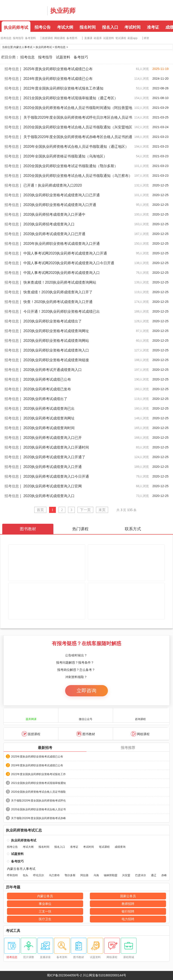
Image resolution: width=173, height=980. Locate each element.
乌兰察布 (54, 875)
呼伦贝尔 (39, 875)
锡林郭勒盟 (111, 875)
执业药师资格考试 (24, 840)
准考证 (153, 27)
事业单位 (45, 904)
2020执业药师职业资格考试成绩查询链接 (56, 360)
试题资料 (109, 38)
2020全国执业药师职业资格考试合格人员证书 (38, 809)
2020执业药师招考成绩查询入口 (49, 224)
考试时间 (132, 27)
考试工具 (13, 931)
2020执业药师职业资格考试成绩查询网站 (56, 341)
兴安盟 (126, 875)
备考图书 (72, 38)
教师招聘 (128, 904)
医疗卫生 (45, 919)
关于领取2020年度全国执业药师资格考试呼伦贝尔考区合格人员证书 (78, 117)
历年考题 (13, 887)
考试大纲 (65, 27)
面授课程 (48, 38)
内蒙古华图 (23, 10)
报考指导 (18, 38)
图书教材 (86, 734)
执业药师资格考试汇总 (24, 830)
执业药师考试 (16, 28)
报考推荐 (128, 748)
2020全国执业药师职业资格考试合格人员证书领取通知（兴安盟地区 (78, 127)
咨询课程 (140, 715)
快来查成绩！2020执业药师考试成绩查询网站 (60, 282)
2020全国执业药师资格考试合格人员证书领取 (38, 792)
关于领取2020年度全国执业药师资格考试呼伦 (38, 801)
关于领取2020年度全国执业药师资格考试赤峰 (38, 818)
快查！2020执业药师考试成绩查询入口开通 (58, 302)
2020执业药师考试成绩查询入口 (49, 496)
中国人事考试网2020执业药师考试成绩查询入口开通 (65, 253)
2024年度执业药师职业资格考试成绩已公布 (58, 79)
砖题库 (98, 38)
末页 (102, 510)
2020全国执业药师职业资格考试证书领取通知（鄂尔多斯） (71, 166)
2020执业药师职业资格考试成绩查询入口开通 (60, 205)
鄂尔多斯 (70, 875)
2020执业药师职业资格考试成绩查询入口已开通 (62, 195)
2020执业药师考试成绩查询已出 (49, 409)
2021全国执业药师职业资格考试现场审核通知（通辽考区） (71, 98)
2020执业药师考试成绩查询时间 (49, 428)
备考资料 (30, 38)
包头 (25, 875)
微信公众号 (86, 715)
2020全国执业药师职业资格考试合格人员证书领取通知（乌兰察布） (78, 176)
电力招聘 (128, 919)
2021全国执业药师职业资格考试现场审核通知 (38, 783)
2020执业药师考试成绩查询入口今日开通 (56, 476)
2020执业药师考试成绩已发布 (47, 389)
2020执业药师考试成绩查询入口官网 (53, 486)
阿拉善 (84, 875)
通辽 (154, 875)
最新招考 (45, 748)
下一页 (85, 510)
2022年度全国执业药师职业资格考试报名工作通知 (64, 88)
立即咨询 (86, 691)
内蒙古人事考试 (23, 47)
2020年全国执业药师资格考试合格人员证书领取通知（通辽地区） (76, 147)
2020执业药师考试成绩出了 (46, 399)
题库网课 (31, 715)
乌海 (96, 875)
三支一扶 (45, 911)
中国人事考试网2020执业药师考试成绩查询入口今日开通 (69, 263)
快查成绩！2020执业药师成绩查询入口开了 (58, 292)
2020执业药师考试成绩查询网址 (49, 418)
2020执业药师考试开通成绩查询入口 (53, 370)
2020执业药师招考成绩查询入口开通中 (55, 214)
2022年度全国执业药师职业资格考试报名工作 (38, 774)
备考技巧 (81, 57)
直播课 (88, 38)
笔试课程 (121, 38)
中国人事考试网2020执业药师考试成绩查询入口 (62, 273)
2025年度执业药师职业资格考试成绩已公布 (58, 69)
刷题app (132, 38)
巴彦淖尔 (141, 875)
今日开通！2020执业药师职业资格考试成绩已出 (62, 312)
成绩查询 (120, 847)
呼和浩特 (12, 875)
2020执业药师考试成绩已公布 (47, 379)
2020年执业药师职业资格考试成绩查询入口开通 (62, 244)
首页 (40, 510)
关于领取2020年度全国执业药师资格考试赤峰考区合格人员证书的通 (78, 137)
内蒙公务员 (45, 896)
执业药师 (63, 11)
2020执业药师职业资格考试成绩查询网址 (56, 331)
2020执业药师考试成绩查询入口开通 (53, 467)
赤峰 (164, 875)
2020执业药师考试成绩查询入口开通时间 (56, 447)
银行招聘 (128, 911)
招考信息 (6, 38)
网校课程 (60, 38)
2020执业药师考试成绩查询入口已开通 (55, 234)
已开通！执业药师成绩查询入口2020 (53, 185)
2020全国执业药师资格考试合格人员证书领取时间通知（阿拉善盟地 (78, 108)
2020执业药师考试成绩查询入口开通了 (55, 457)
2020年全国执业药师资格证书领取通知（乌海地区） (65, 156)
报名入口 (110, 27)
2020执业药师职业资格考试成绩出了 (53, 321)
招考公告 (43, 27)
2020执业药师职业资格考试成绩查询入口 (56, 350)
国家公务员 (128, 896)
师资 (146, 38)
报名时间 (88, 27)
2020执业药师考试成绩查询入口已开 (53, 438)
